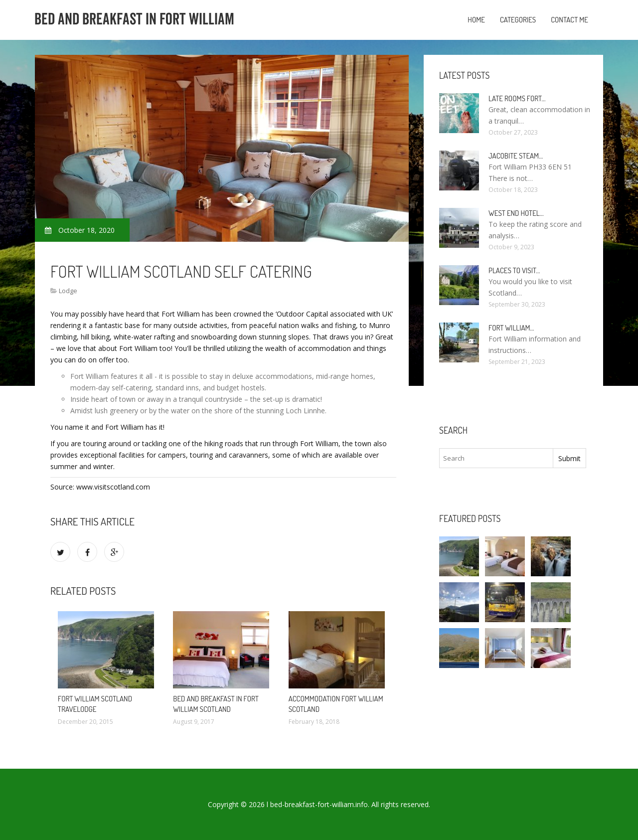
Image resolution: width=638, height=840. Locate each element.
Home (476, 20)
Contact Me (569, 20)
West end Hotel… (516, 213)
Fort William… (511, 328)
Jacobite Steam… (516, 156)
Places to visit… (514, 270)
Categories (518, 20)
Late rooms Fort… (517, 98)
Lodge (68, 291)
